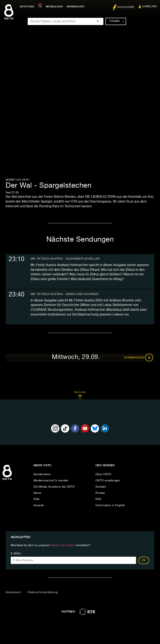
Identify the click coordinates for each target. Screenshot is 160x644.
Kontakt (101, 487)
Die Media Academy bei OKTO (54, 487)
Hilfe (36, 499)
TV (40, 7)
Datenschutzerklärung (43, 592)
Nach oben (80, 395)
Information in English (110, 505)
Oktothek (27, 7)
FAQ (98, 499)
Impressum (13, 592)
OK (144, 560)
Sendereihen (42, 474)
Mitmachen (54, 7)
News (37, 493)
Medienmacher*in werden (51, 481)
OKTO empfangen (108, 481)
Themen (117, 21)
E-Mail (16, 554)
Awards (39, 505)
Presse (100, 493)
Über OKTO (103, 474)
